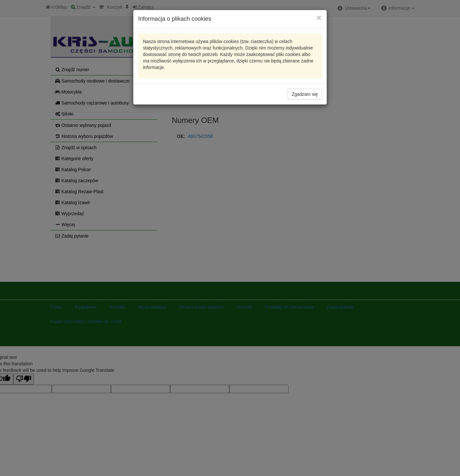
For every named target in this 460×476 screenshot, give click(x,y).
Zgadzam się (305, 94)
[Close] (319, 18)
